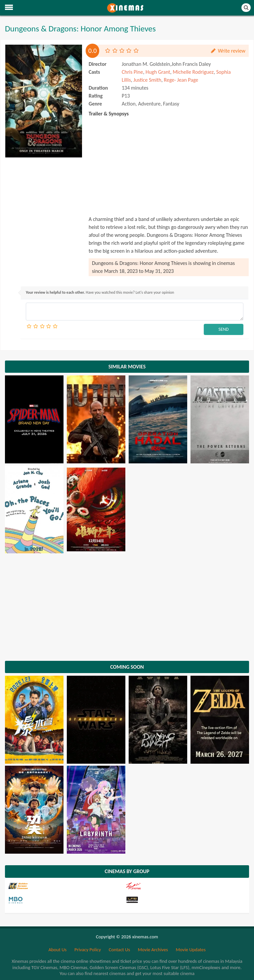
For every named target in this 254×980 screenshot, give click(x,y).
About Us (57, 950)
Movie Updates (190, 950)
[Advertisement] (44, 194)
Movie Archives (153, 950)
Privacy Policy (88, 950)
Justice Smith (147, 80)
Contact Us (119, 950)
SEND (224, 329)
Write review (228, 51)
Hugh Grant (158, 72)
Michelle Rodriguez (193, 72)
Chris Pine (132, 72)
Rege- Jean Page (181, 80)
